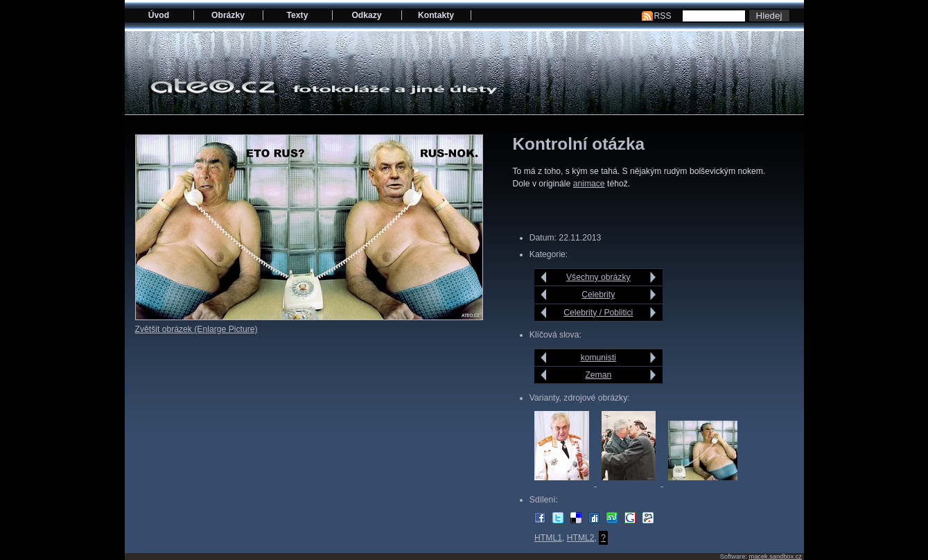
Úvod (159, 15)
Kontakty (436, 15)
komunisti (598, 358)
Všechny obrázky (598, 277)
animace (589, 184)
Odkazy (366, 15)
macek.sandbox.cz (775, 557)
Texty (298, 15)
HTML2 (581, 538)
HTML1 (548, 538)
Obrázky (228, 15)
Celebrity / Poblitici (598, 313)
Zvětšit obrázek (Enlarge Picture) (196, 329)
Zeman (598, 375)
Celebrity (598, 295)
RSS (663, 16)
